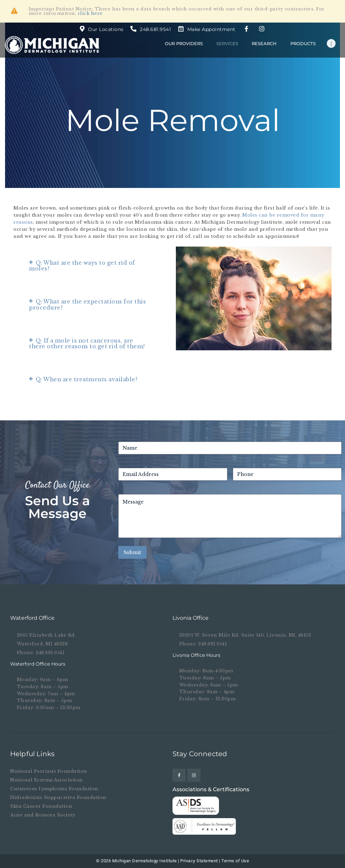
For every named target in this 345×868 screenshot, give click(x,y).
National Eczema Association (46, 780)
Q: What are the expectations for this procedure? (87, 304)
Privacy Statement (199, 861)
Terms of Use (235, 861)
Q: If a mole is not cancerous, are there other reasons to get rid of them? (87, 344)
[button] (89, 266)
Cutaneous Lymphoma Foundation (54, 789)
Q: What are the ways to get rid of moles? (82, 266)
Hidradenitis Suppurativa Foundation (58, 797)
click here (90, 13)
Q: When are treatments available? (87, 379)
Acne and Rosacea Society (43, 815)
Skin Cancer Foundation (41, 806)
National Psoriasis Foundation (49, 771)
